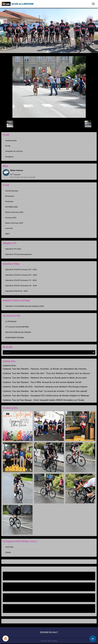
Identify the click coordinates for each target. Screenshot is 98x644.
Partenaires (10, 196)
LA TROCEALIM (11, 322)
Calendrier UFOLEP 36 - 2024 (16, 291)
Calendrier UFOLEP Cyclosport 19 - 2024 (21, 280)
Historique (9, 202)
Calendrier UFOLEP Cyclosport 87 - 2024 (21, 270)
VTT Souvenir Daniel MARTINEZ (17, 327)
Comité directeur (12, 191)
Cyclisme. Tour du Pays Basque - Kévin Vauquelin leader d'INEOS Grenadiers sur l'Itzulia (43, 400)
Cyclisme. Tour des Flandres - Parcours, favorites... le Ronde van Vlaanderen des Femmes (45, 369)
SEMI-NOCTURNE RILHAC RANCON (18, 332)
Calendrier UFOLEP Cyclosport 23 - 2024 (21, 275)
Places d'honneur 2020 (14, 212)
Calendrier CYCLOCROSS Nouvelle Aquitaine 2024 (25, 306)
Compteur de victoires (14, 151)
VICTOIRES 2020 (11, 207)
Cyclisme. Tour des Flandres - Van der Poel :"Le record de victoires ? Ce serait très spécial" (45, 391)
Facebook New (11, 141)
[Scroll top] (93, 639)
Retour (49, 124)
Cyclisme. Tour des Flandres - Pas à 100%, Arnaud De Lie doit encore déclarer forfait (42, 382)
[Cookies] (6, 638)
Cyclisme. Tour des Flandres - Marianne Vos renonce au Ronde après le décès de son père (45, 378)
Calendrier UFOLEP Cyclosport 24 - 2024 (21, 286)
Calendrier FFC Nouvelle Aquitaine (18, 254)
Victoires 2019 (11, 218)
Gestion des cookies (49, 641)
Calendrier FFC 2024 (13, 249)
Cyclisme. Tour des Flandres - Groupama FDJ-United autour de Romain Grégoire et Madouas (46, 396)
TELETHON (9, 547)
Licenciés (9, 228)
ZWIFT (8, 234)
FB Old (8, 146)
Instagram (9, 157)
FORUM (8, 553)
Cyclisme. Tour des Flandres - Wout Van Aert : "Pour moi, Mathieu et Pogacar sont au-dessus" (47, 373)
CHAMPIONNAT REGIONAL (15, 338)
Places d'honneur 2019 (14, 223)
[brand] (18, 4)
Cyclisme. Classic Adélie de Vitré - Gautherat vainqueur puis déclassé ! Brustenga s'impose (45, 387)
